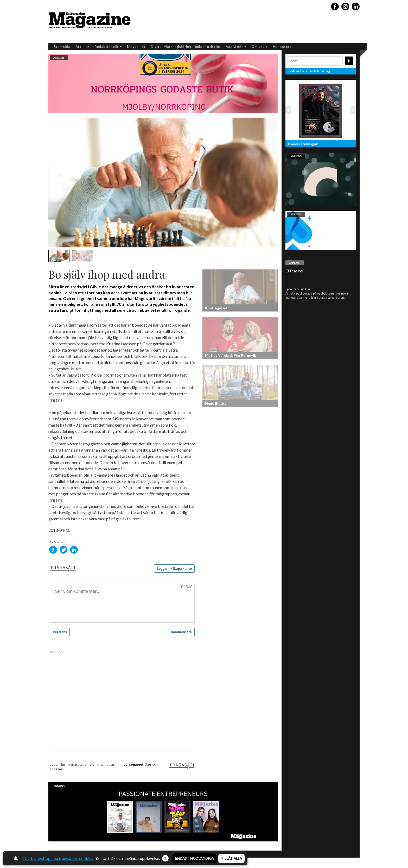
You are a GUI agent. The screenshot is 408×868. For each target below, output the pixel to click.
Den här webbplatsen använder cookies (58, 858)
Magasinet (136, 46)
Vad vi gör (236, 46)
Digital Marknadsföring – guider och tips (186, 46)
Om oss (259, 46)
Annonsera (282, 46)
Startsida (62, 46)
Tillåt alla (231, 858)
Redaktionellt (108, 46)
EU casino (294, 271)
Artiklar (82, 46)
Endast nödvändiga (195, 858)
